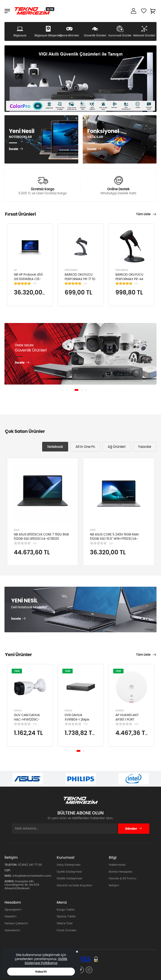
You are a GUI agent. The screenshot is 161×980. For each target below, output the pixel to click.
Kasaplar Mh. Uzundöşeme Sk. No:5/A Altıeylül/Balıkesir (22, 885)
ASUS (17, 530)
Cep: (8, 870)
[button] (76, 390)
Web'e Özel (65, 923)
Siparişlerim (13, 910)
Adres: (9, 881)
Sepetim (11, 916)
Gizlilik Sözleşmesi (70, 878)
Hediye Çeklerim (16, 923)
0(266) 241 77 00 (30, 865)
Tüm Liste (143, 214)
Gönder (134, 829)
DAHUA (18, 711)
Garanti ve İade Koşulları (74, 885)
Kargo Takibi (66, 910)
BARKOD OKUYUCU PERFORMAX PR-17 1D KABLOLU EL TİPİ (80, 279)
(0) (35, 543)
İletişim (114, 885)
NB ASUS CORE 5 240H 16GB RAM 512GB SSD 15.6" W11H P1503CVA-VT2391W (114, 539)
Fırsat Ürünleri (67, 930)
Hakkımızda (117, 865)
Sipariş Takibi (66, 916)
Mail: (8, 876)
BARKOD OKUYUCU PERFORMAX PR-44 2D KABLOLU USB (129, 279)
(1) (35, 283)
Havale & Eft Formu (122, 878)
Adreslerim (12, 930)
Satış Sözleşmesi (69, 865)
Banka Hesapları (121, 872)
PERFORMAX (71, 270)
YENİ (17, 671)
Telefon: (11, 865)
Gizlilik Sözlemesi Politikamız (46, 961)
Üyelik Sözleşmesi (69, 872)
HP (15, 270)
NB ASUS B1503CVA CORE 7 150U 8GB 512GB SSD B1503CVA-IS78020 (41, 536)
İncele (14, 149)
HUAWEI (120, 711)
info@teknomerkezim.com (32, 876)
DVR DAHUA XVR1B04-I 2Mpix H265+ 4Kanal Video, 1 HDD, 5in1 (80, 722)
